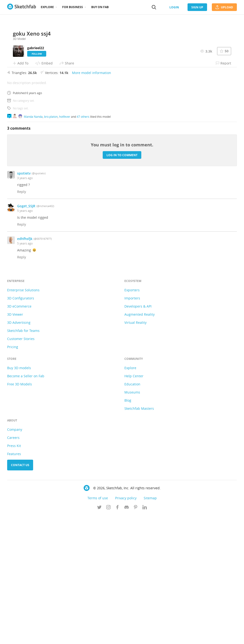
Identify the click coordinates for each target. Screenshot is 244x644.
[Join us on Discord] (127, 637)
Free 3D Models (20, 513)
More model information (91, 202)
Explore (47, 7)
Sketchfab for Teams (23, 460)
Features (14, 583)
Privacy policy (126, 627)
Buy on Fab (100, 7)
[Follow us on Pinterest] (136, 637)
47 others (83, 245)
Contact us (20, 594)
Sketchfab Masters (139, 537)
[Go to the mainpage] (22, 7)
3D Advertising (19, 451)
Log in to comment (122, 284)
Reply (22, 321)
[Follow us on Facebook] (117, 637)
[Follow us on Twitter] (99, 637)
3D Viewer (15, 443)
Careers (13, 567)
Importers (132, 427)
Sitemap (150, 627)
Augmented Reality (140, 443)
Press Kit (14, 575)
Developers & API (138, 435)
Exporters (132, 419)
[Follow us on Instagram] (108, 637)
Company (15, 558)
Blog (128, 529)
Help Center (134, 505)
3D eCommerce (19, 435)
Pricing (13, 476)
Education (132, 513)
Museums (132, 521)
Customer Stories (21, 468)
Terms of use (98, 627)
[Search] (154, 7)
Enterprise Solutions (23, 419)
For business (73, 7)
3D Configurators (21, 427)
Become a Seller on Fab (26, 505)
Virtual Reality (135, 451)
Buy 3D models (19, 497)
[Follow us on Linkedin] (145, 637)
